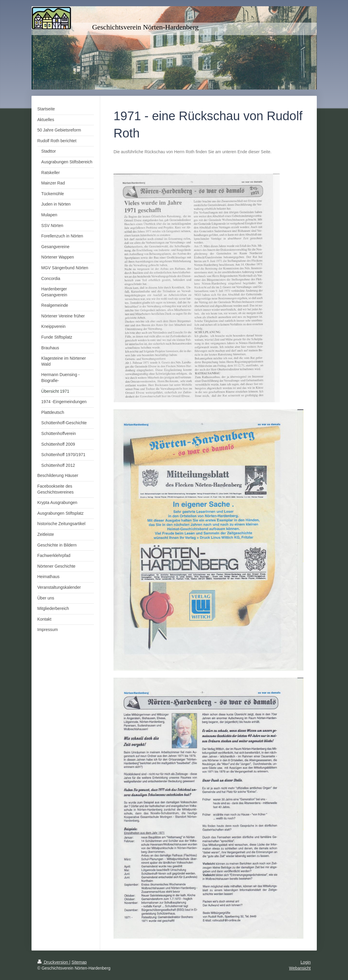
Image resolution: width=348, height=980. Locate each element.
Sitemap (79, 962)
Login (306, 962)
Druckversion (53, 962)
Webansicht (300, 968)
